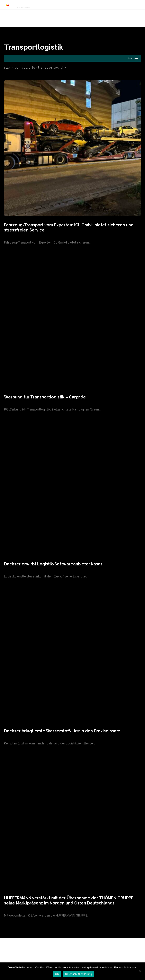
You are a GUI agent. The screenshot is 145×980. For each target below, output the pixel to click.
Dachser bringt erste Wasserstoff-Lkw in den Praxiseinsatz (62, 731)
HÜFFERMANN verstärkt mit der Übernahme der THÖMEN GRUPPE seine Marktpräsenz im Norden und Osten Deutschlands (69, 900)
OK (57, 974)
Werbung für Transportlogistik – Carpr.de (45, 397)
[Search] (133, 58)
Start (8, 68)
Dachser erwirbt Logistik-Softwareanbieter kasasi (54, 564)
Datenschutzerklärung (78, 974)
